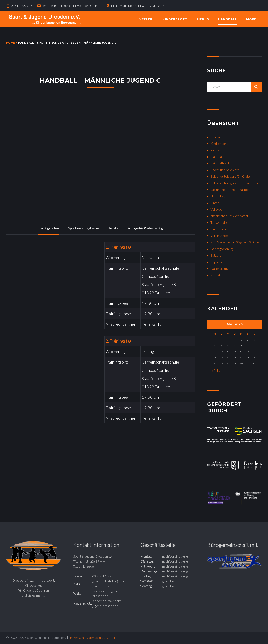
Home (11, 43)
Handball (228, 19)
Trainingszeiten (48, 228)
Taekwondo (219, 222)
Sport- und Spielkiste (225, 170)
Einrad (215, 203)
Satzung (216, 255)
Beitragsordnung (222, 249)
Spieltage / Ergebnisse (84, 228)
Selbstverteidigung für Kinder (231, 176)
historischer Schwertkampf (229, 216)
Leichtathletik (220, 163)
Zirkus (203, 19)
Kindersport (175, 19)
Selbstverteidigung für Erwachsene (235, 183)
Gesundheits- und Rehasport (230, 189)
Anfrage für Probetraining (145, 228)
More (251, 19)
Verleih (147, 19)
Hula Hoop (218, 229)
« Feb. (216, 370)
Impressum (218, 262)
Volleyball (217, 209)
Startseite (218, 137)
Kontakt (216, 275)
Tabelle (113, 228)
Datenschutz (220, 268)
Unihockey (218, 196)
